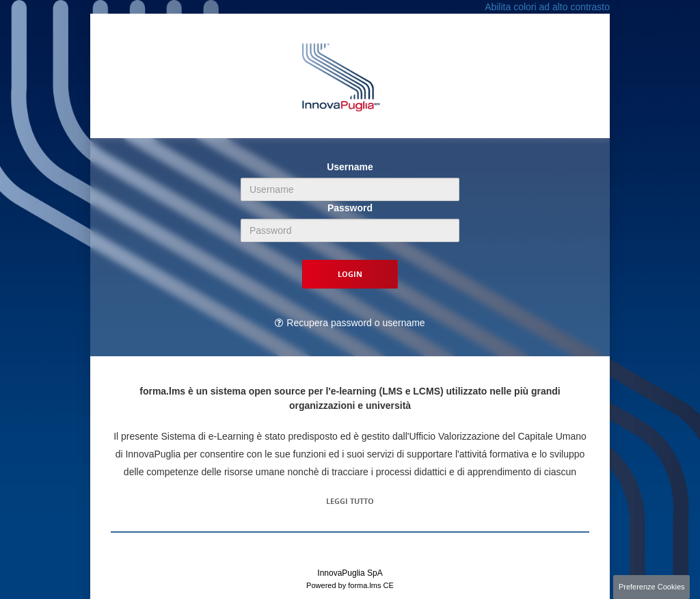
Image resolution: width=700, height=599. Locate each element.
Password (350, 208)
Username (350, 167)
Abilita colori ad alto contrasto (547, 7)
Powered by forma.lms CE (350, 585)
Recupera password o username (355, 323)
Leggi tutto (350, 501)
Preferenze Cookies (652, 587)
